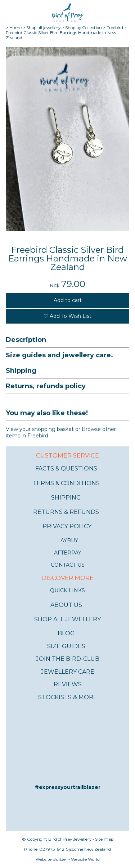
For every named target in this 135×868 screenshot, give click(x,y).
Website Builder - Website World (68, 859)
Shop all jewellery (43, 28)
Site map (104, 839)
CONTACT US (68, 565)
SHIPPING (66, 498)
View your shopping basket (40, 429)
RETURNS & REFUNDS (66, 512)
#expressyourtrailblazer (68, 787)
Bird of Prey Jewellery (70, 839)
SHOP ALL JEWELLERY (67, 619)
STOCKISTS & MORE (68, 697)
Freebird (115, 28)
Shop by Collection (84, 28)
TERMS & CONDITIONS (66, 483)
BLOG (66, 633)
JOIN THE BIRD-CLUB (68, 659)
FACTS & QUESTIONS (66, 468)
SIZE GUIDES (66, 646)
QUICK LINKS (67, 590)
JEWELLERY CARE (68, 672)
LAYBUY (68, 540)
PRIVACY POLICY (67, 526)
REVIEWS (68, 684)
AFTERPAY (68, 553)
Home (15, 28)
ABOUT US (66, 605)
